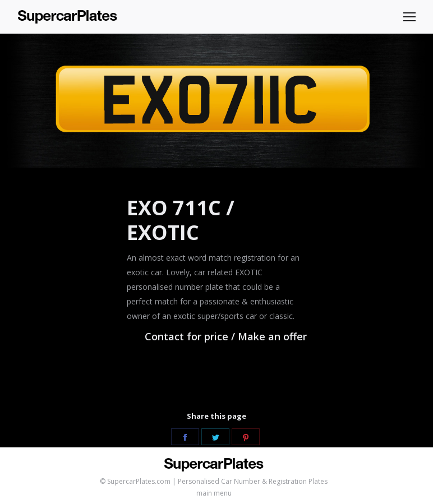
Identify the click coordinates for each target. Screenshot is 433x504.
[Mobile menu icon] (409, 17)
